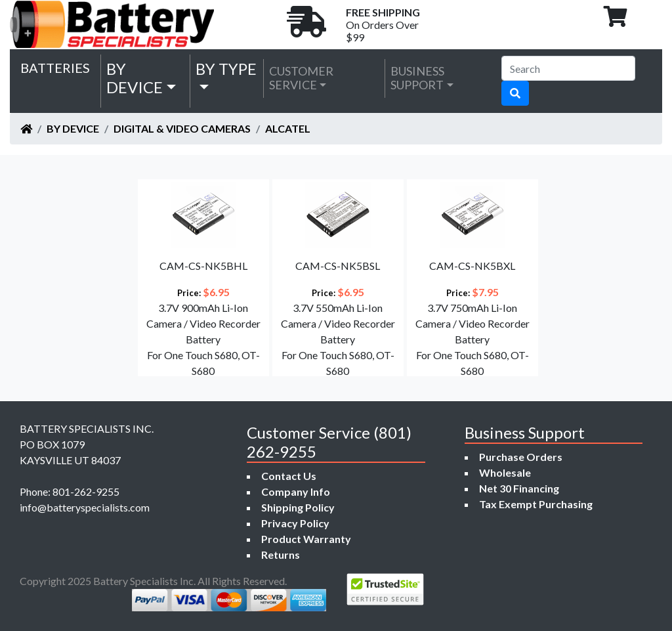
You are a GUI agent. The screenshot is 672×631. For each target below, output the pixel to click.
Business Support (417, 78)
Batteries (55, 68)
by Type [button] (226, 69)
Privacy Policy (295, 523)
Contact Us (289, 476)
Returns (281, 555)
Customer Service (301, 78)
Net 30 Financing (519, 488)
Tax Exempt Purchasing (536, 504)
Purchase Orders (521, 457)
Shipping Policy (298, 507)
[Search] (568, 68)
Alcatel (288, 128)
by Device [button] (135, 78)
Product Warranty (306, 539)
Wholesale (505, 472)
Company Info (296, 491)
